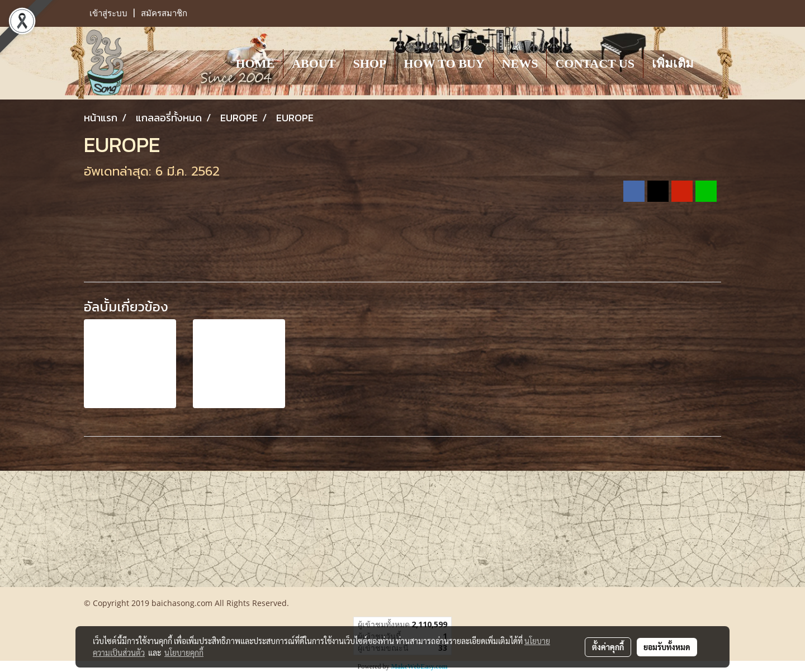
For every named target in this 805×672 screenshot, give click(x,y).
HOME (255, 63)
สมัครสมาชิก (164, 13)
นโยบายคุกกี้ (184, 652)
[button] (712, 63)
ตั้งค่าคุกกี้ (608, 647)
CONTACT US (595, 63)
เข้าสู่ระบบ (108, 13)
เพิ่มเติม (673, 63)
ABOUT (314, 63)
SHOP (370, 63)
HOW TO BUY (444, 63)
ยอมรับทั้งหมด (667, 647)
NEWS (520, 63)
